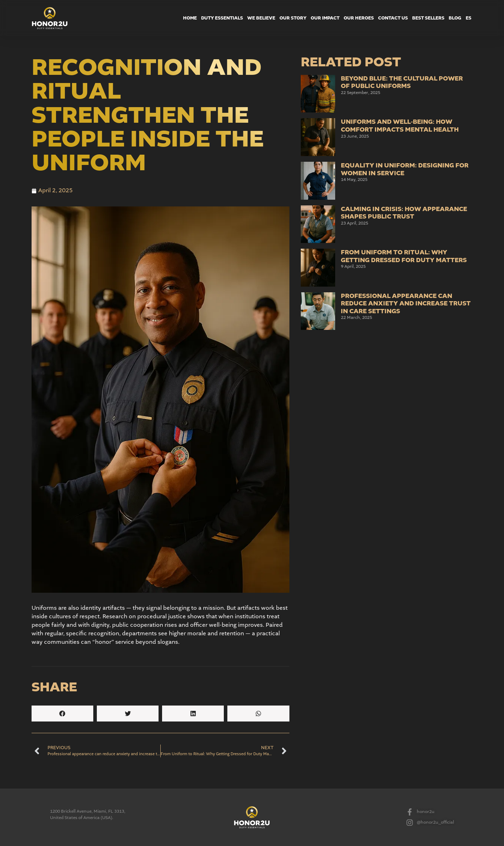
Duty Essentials (222, 18)
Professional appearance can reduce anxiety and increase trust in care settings (406, 304)
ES (469, 18)
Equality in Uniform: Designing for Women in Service (405, 169)
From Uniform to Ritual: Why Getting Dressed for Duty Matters (404, 256)
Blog (455, 18)
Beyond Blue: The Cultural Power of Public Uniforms (402, 82)
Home (190, 18)
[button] (62, 714)
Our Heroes (359, 18)
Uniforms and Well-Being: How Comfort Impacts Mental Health (400, 126)
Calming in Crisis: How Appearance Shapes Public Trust (404, 213)
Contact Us (393, 18)
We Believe (261, 18)
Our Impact (325, 18)
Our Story (293, 18)
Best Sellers (428, 18)
